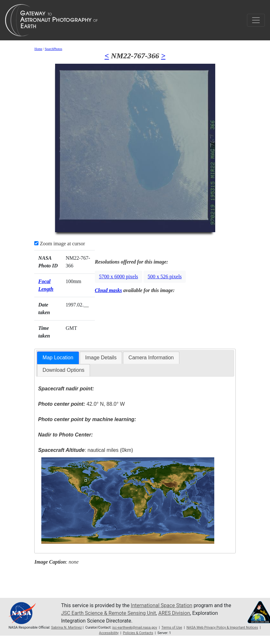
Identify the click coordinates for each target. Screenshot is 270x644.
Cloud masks (108, 290)
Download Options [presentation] (64, 370)
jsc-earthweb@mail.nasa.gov (135, 628)
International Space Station (161, 605)
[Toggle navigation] (256, 20)
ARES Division (174, 613)
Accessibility (109, 633)
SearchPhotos (53, 49)
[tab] (58, 358)
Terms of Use (172, 628)
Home (38, 49)
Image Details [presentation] (101, 358)
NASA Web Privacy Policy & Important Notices (222, 628)
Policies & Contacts (138, 633)
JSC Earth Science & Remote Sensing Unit (109, 613)
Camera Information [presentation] (151, 358)
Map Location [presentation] (58, 358)
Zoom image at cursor (60, 244)
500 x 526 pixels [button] (165, 277)
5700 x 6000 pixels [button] (119, 277)
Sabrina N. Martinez (66, 628)
